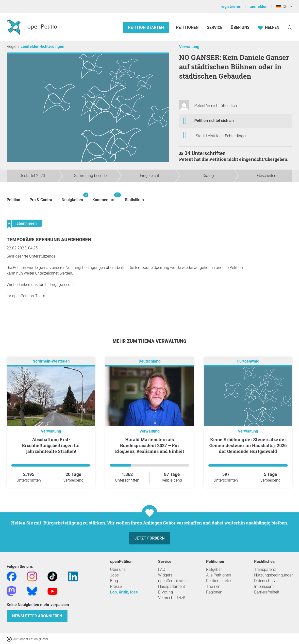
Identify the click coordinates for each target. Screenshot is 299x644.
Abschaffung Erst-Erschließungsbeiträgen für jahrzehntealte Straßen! (51, 445)
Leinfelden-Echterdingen (42, 46)
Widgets (165, 575)
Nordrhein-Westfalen (51, 361)
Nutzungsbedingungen (274, 575)
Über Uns (240, 27)
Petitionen (188, 27)
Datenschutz (265, 581)
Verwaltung (189, 47)
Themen (213, 586)
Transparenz (265, 569)
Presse (116, 586)
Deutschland (150, 361)
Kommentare (104, 197)
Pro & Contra (41, 200)
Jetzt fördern (149, 538)
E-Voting (166, 592)
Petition (13, 200)
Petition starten (146, 27)
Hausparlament (172, 586)
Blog (114, 581)
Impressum (264, 586)
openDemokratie (172, 581)
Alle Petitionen (219, 575)
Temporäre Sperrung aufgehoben (49, 240)
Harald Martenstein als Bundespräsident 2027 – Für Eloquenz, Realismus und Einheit (150, 445)
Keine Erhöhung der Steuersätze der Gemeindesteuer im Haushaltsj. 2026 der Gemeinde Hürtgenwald (248, 445)
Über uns (118, 569)
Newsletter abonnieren (37, 616)
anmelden (259, 7)
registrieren (231, 7)
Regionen (214, 592)
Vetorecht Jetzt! (172, 598)
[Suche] (290, 27)
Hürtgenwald (248, 361)
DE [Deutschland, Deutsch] (282, 7)
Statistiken (134, 200)
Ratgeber (214, 569)
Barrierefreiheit (267, 592)
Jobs (114, 575)
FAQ (162, 569)
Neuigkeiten (72, 197)
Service (215, 27)
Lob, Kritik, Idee (124, 592)
